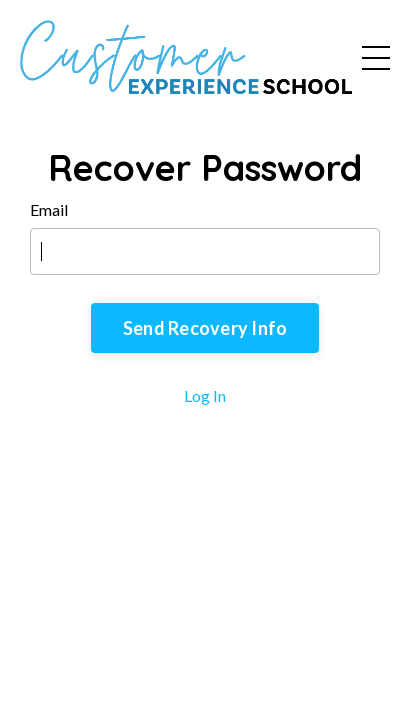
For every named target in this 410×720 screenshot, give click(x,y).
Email (49, 209)
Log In (205, 395)
